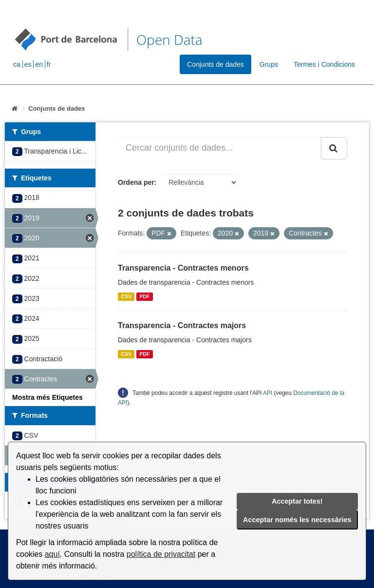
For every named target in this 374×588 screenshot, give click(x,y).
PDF (144, 296)
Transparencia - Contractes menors (183, 268)
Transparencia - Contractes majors (182, 325)
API (268, 393)
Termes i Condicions (324, 64)
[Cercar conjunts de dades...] (220, 148)
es (28, 64)
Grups (269, 64)
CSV (126, 296)
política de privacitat (161, 554)
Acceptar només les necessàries (297, 520)
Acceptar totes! (297, 501)
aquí (52, 554)
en (39, 64)
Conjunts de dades (215, 64)
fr (49, 64)
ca (17, 64)
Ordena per (136, 182)
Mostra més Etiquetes (47, 397)
